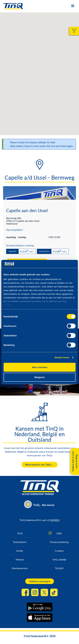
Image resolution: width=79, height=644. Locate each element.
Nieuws (20, 559)
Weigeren (39, 377)
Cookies (59, 551)
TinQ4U (59, 568)
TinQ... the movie (44, 505)
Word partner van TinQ (38, 464)
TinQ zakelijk (59, 559)
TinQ (20, 533)
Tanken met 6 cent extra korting (74, 462)
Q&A (59, 533)
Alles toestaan (40, 367)
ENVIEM (55, 520)
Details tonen (62, 357)
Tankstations (20, 542)
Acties (20, 551)
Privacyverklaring (59, 542)
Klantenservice (20, 568)
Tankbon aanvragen (40, 581)
